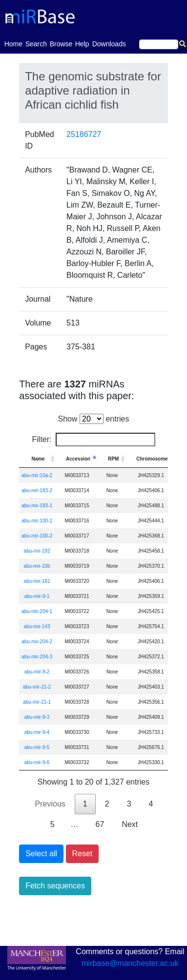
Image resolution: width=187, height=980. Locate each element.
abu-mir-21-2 (37, 687)
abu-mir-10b (37, 566)
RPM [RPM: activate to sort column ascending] (113, 459)
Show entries (94, 419)
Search (36, 44)
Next (130, 824)
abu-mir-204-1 (37, 611)
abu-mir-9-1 (37, 596)
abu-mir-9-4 (37, 732)
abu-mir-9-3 (37, 717)
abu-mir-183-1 (37, 506)
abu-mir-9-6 (37, 762)
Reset (83, 854)
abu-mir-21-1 (37, 702)
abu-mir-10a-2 (37, 475)
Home (13, 43)
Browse (61, 44)
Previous (50, 804)
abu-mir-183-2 (37, 490)
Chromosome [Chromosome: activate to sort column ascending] (152, 459)
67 (100, 824)
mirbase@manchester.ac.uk (130, 963)
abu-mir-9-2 (37, 672)
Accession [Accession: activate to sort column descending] (78, 459)
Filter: (94, 440)
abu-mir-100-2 (37, 536)
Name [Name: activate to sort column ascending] (38, 459)
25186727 (84, 134)
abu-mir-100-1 (37, 521)
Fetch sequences (55, 886)
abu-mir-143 (37, 626)
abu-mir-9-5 (37, 747)
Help (82, 44)
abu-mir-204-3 (37, 657)
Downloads (109, 44)
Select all (41, 854)
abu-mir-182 (37, 581)
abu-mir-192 (37, 551)
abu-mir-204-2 (37, 642)
